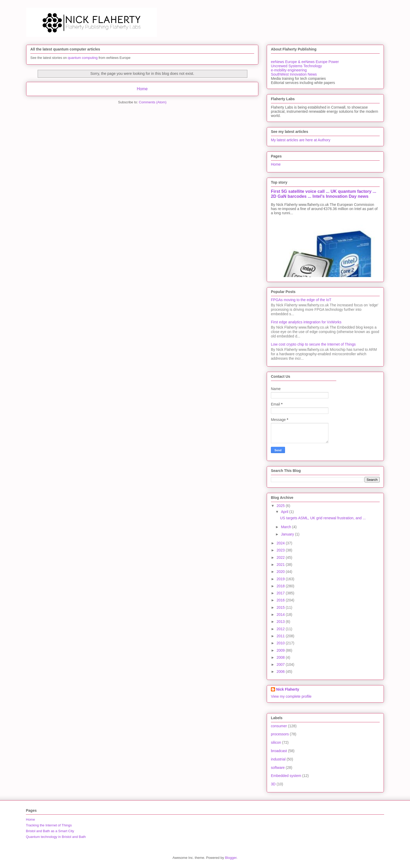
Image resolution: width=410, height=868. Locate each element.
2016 (281, 600)
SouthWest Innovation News (294, 74)
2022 (281, 557)
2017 (281, 593)
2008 (281, 657)
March (286, 527)
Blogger (231, 858)
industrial (278, 759)
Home (142, 89)
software (278, 768)
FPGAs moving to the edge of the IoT (301, 300)
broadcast (279, 751)
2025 (281, 506)
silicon (276, 742)
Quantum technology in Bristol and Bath (56, 837)
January (288, 534)
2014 (281, 615)
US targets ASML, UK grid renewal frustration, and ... (323, 518)
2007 (281, 664)
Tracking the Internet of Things (49, 825)
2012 (281, 629)
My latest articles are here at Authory (301, 140)
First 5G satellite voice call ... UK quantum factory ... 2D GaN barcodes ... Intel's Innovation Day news (324, 194)
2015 (281, 607)
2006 (281, 672)
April (285, 512)
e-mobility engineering (289, 70)
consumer (279, 726)
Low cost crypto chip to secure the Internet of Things (313, 344)
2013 (281, 622)
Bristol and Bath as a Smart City (50, 831)
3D (273, 784)
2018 (281, 586)
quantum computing (83, 58)
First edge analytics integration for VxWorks (306, 322)
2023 (281, 550)
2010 (281, 643)
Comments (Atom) (153, 102)
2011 (281, 636)
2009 (281, 650)
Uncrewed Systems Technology (296, 66)
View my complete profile (291, 696)
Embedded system (286, 776)
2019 (281, 579)
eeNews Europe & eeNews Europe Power (305, 62)
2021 (281, 565)
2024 (281, 543)
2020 (281, 572)
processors (280, 734)
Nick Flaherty (288, 689)
